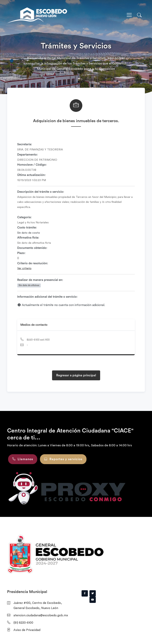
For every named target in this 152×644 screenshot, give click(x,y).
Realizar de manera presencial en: (40, 280)
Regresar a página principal (76, 375)
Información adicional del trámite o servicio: (47, 297)
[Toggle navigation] (129, 15)
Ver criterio (24, 268)
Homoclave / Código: (32, 165)
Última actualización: (31, 175)
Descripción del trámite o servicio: (41, 192)
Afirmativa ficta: (28, 238)
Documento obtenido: (32, 248)
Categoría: (24, 217)
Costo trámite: (27, 228)
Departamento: (28, 155)
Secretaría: (25, 144)
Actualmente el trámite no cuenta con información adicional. (61, 305)
